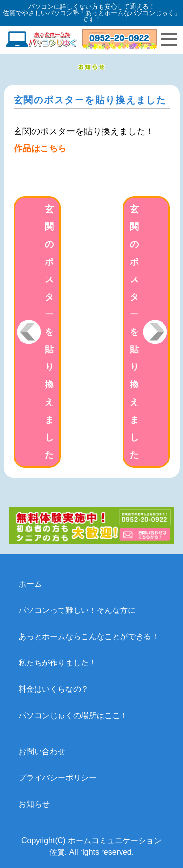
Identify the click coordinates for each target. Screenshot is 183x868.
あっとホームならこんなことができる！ (89, 637)
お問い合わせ (42, 751)
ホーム (30, 584)
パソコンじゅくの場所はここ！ (73, 715)
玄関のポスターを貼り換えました (49, 332)
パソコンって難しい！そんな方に (77, 610)
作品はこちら (40, 148)
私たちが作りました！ (58, 663)
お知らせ (34, 804)
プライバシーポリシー (58, 778)
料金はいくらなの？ (54, 689)
